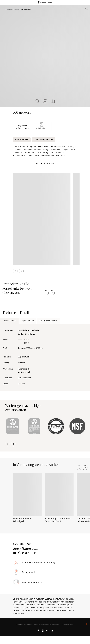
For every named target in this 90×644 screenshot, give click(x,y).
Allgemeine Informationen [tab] (22, 127)
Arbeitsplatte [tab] (42, 126)
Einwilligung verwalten (67, 624)
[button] (21, 271)
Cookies (18, 624)
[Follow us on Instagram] (43, 630)
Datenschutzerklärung (27, 624)
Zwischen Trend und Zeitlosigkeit (23, 520)
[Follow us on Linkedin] (52, 630)
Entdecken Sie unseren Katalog (39, 562)
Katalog (17, 9)
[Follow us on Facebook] (38, 630)
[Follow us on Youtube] (47, 630)
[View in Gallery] (42, 219)
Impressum (49, 624)
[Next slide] (85, 468)
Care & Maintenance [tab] (48, 321)
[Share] (86, 9)
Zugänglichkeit (57, 624)
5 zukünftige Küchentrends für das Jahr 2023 (58, 520)
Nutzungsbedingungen (39, 624)
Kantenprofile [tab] (28, 321)
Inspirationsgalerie (32, 582)
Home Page (9, 9)
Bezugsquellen (30, 572)
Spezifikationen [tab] (9, 321)
